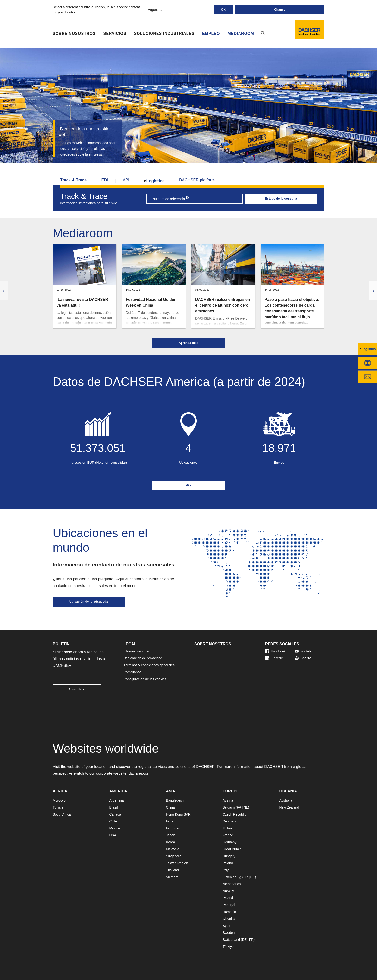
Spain (227, 926)
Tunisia (58, 807)
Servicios (115, 33)
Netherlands (232, 884)
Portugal (229, 905)
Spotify (303, 658)
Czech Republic (234, 814)
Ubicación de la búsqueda (89, 602)
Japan (170, 835)
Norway (228, 891)
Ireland (228, 863)
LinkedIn (274, 658)
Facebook (275, 651)
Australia (286, 800)
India (170, 821)
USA (113, 835)
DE (252, 877)
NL (246, 807)
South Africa (62, 814)
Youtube (304, 651)
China (170, 807)
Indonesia (173, 828)
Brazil (114, 807)
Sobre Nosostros (74, 33)
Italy (226, 870)
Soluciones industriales (164, 33)
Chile (113, 821)
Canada (115, 814)
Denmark (229, 821)
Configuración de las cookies (145, 679)
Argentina (117, 800)
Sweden (229, 933)
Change (280, 10)
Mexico (115, 828)
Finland (228, 828)
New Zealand (289, 807)
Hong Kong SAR (178, 814)
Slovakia (229, 919)
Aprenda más (188, 343)
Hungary (229, 856)
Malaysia (173, 849)
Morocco (59, 800)
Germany (230, 842)
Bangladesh (175, 800)
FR (239, 807)
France (228, 835)
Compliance (132, 672)
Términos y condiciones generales (149, 665)
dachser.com (140, 773)
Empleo (211, 34)
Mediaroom (241, 34)
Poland (228, 898)
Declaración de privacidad (143, 658)
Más (189, 485)
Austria (228, 800)
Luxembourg (232, 877)
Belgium (229, 807)
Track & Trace (73, 180)
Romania (229, 912)
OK (223, 10)
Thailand (172, 870)
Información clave (137, 651)
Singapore (174, 856)
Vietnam (172, 877)
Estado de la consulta (281, 199)
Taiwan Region (177, 863)
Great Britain (232, 849)
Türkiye (228, 947)
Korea (170, 842)
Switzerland (231, 940)
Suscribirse (77, 690)
